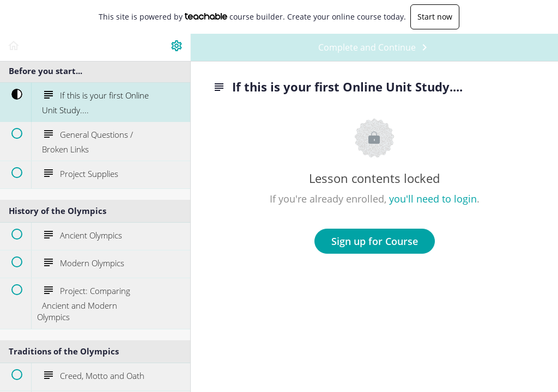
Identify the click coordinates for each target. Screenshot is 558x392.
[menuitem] (177, 47)
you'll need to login (433, 199)
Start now (435, 17)
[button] (14, 47)
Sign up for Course (375, 241)
